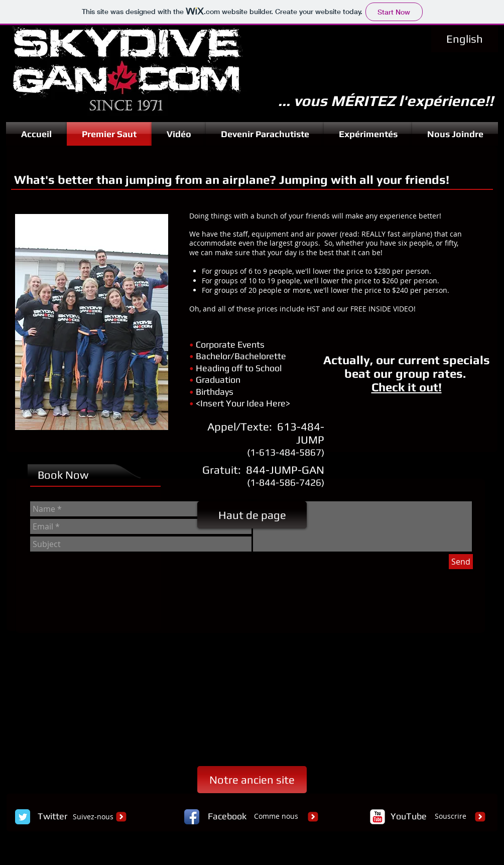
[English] (465, 39)
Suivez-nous (93, 817)
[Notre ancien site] (252, 780)
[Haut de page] (252, 515)
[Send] (461, 562)
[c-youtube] (377, 817)
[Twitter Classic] (23, 817)
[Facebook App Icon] (192, 817)
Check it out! (407, 387)
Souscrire (451, 816)
